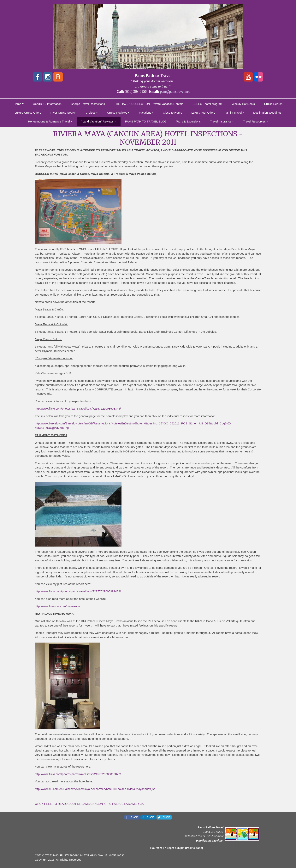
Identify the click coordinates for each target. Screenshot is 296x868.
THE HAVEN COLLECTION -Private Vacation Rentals (149, 104)
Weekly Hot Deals (243, 104)
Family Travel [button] (233, 113)
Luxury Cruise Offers (28, 113)
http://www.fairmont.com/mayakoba (57, 606)
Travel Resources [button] (254, 121)
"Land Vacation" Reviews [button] (98, 121)
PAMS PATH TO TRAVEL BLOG (146, 121)
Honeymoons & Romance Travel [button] (49, 121)
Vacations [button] (145, 113)
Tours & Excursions (188, 121)
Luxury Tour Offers (203, 113)
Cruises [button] (91, 113)
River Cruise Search (63, 113)
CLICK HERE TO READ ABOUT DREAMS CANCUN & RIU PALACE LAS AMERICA (89, 804)
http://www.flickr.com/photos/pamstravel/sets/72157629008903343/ (78, 408)
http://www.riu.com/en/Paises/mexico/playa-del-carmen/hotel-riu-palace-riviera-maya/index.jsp (95, 789)
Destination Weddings (267, 113)
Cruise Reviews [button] (117, 113)
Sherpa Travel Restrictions (88, 104)
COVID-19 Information (47, 104)
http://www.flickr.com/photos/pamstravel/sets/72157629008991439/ (78, 591)
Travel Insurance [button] (221, 121)
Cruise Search (273, 104)
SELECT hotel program (207, 104)
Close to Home (172, 113)
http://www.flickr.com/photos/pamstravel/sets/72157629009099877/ (78, 774)
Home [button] (17, 104)
